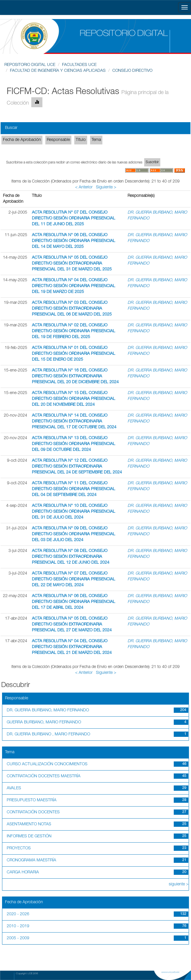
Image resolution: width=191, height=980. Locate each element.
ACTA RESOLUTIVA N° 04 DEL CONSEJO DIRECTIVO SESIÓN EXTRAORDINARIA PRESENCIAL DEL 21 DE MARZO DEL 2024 (72, 647)
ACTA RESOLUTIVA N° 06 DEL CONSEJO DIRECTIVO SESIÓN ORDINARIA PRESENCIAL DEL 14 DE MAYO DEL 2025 (74, 241)
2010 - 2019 (18, 926)
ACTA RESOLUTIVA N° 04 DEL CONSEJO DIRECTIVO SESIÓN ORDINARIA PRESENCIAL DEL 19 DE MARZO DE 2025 (74, 286)
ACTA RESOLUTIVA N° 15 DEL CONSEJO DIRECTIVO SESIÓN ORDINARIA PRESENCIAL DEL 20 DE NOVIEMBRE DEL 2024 (74, 399)
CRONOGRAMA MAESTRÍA (31, 860)
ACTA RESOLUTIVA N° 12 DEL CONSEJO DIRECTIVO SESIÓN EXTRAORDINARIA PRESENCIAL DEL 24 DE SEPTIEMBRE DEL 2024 (77, 467)
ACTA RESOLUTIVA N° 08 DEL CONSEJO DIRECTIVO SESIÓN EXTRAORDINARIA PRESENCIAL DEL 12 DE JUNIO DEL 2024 (71, 557)
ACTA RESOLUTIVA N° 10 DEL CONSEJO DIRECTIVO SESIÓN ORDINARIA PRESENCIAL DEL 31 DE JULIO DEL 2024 (74, 512)
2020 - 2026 (18, 914)
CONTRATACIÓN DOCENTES (33, 812)
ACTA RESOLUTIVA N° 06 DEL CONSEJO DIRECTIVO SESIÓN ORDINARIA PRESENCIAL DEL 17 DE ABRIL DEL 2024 (74, 602)
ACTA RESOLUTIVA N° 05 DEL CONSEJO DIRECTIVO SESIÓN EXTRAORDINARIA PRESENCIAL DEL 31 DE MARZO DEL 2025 (72, 264)
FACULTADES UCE (79, 65)
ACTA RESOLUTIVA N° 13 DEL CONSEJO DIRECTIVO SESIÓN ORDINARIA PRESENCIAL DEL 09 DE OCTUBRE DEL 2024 (74, 444)
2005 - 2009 (18, 938)
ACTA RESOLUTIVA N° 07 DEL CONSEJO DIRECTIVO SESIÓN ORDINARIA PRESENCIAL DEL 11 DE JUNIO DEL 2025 (74, 219)
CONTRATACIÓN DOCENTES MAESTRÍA (44, 776)
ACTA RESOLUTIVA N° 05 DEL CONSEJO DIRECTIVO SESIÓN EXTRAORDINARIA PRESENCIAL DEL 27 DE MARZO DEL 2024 (72, 625)
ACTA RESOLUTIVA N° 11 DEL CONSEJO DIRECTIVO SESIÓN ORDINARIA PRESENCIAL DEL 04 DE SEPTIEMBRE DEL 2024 (74, 489)
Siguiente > (106, 188)
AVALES (14, 788)
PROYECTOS (19, 848)
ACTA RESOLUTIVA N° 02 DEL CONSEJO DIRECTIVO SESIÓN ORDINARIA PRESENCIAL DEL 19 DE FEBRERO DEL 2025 (74, 331)
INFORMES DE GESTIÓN (29, 836)
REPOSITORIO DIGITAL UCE (30, 65)
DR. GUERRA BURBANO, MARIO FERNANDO (48, 710)
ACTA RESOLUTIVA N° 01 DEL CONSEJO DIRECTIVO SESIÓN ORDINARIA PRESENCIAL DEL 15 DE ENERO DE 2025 (74, 354)
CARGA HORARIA (23, 872)
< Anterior (84, 188)
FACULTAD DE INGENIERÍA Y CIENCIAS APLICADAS (58, 71)
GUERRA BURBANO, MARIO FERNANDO (44, 722)
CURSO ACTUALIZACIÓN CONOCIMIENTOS (47, 764)
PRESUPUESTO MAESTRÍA (32, 800)
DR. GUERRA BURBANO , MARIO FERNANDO (48, 734)
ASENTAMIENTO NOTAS (29, 824)
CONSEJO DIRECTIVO (132, 71)
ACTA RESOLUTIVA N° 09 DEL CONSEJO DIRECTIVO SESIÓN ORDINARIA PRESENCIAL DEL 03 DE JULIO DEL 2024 (74, 534)
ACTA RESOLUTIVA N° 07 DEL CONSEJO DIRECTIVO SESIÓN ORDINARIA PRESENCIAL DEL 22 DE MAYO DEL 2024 (74, 580)
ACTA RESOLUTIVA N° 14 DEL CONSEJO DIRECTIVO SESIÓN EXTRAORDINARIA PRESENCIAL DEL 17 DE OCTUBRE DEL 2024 (74, 422)
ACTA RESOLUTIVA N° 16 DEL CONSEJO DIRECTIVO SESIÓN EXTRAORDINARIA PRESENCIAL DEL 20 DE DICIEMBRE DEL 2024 (75, 376)
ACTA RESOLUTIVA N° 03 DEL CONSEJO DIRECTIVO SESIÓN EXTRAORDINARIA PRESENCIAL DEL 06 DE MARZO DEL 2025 (72, 309)
